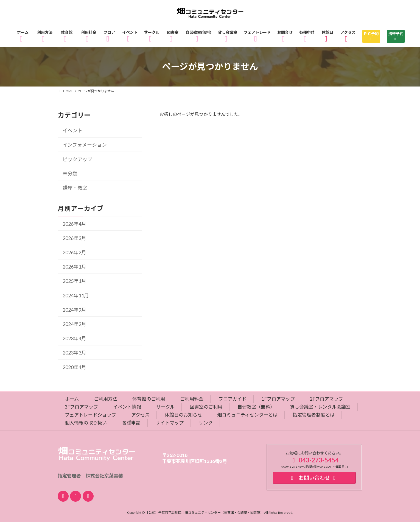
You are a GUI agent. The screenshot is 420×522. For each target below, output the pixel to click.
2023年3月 (74, 353)
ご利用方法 (106, 399)
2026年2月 (74, 252)
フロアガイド (233, 399)
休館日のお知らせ (183, 415)
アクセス (140, 415)
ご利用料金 (192, 399)
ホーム (72, 399)
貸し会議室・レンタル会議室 (320, 407)
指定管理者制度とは (314, 415)
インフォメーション (85, 145)
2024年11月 (76, 295)
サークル (165, 407)
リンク (206, 423)
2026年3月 (74, 238)
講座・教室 (75, 188)
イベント (72, 130)
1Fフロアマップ (278, 399)
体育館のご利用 (149, 399)
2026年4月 (74, 224)
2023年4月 (74, 338)
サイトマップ (170, 423)
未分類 (70, 174)
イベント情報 (127, 407)
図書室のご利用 (206, 407)
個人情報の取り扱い (86, 423)
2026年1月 (74, 267)
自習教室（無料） (256, 407)
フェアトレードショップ (90, 415)
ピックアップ (77, 159)
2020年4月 (74, 367)
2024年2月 (74, 324)
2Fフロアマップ (327, 399)
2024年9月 (74, 310)
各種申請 (131, 423)
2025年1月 (74, 281)
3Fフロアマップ (81, 407)
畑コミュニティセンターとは (247, 415)
